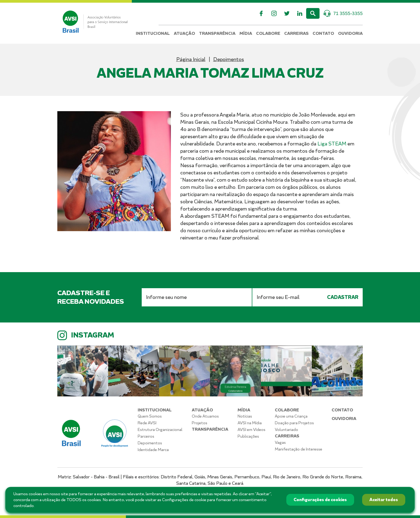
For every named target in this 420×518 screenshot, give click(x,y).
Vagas (280, 442)
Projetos (200, 423)
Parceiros (146, 436)
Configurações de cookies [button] (320, 500)
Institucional (153, 34)
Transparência (217, 34)
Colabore (268, 34)
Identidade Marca (153, 450)
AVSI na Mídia (250, 423)
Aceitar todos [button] (384, 500)
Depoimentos (229, 59)
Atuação (184, 34)
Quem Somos (150, 416)
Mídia (246, 34)
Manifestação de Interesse (299, 449)
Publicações (248, 436)
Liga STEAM (332, 144)
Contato (323, 34)
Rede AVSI (147, 423)
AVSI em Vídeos (252, 430)
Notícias (245, 416)
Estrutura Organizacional (160, 430)
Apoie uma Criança (291, 416)
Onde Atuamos (205, 416)
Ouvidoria (350, 34)
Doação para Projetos (294, 423)
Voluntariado (286, 430)
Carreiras (296, 34)
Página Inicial (191, 59)
